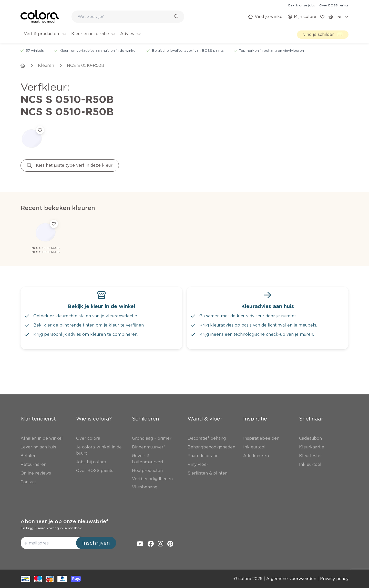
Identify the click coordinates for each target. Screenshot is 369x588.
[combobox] (128, 17)
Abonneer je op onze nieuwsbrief (64, 521)
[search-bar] (125, 17)
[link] (302, 5)
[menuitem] (45, 37)
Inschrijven (96, 543)
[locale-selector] (343, 17)
